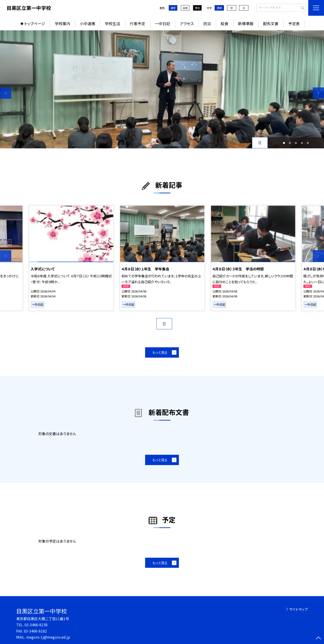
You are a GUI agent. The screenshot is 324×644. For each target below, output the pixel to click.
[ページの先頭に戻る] (318, 638)
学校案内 (63, 23)
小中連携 (88, 23)
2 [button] (290, 143)
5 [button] (308, 143)
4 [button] (302, 143)
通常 (173, 8)
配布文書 (271, 23)
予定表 (294, 23)
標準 (219, 8)
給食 (225, 23)
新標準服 (246, 23)
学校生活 (112, 23)
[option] (162, 89)
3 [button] (296, 143)
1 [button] (284, 143)
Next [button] (318, 93)
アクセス (187, 23)
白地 (185, 8)
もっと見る (160, 352)
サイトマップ (298, 609)
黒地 (197, 8)
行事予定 (137, 23)
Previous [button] (6, 93)
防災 (207, 23)
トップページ (35, 23)
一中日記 (162, 23)
